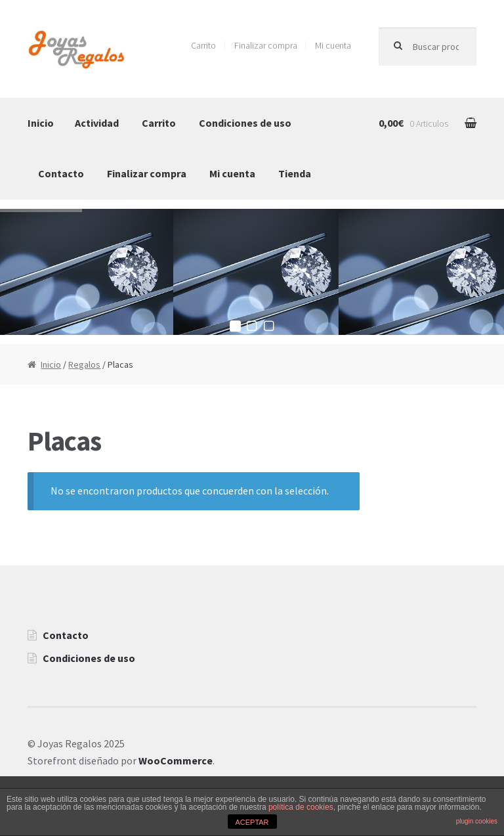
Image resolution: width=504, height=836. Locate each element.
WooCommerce (176, 760)
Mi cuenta (333, 45)
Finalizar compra (266, 45)
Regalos (84, 364)
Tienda (295, 173)
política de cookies (301, 807)
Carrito (203, 45)
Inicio (41, 123)
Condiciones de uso (245, 123)
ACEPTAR (252, 822)
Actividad (97, 123)
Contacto (61, 173)
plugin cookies (477, 821)
